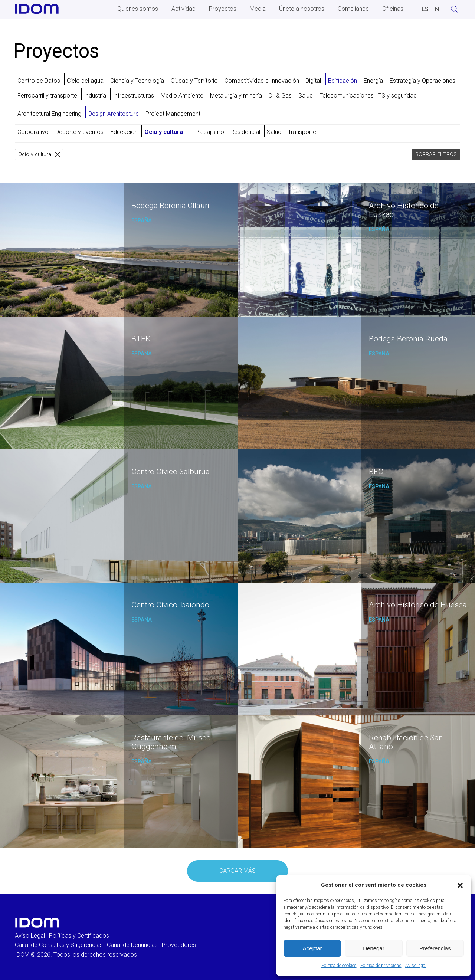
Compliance (353, 9)
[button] (460, 885)
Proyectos (223, 9)
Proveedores (179, 945)
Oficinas (393, 9)
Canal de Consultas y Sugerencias (59, 945)
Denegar (374, 948)
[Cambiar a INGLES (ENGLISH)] (435, 9)
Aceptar (312, 948)
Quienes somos (138, 9)
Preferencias (435, 948)
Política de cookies (339, 966)
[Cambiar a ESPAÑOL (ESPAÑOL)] (425, 9)
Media (258, 9)
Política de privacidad (381, 966)
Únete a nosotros (302, 9)
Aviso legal (416, 966)
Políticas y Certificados (79, 936)
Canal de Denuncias (132, 945)
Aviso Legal (30, 936)
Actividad (184, 9)
